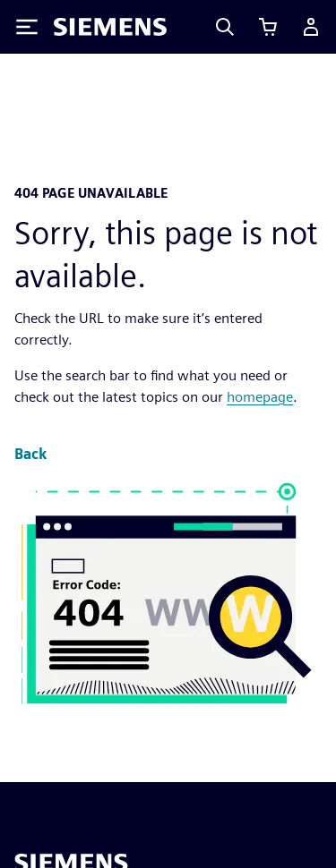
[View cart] (268, 27)
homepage (260, 397)
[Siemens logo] (110, 27)
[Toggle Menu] (27, 27)
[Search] (225, 27)
